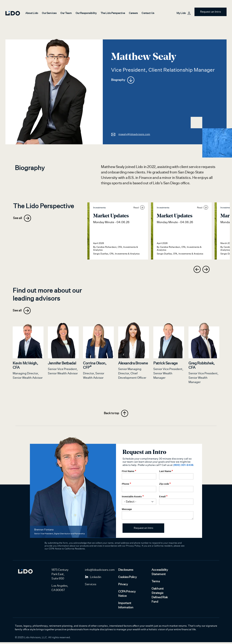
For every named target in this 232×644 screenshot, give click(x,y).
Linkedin (93, 579)
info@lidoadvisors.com (100, 572)
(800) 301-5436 (183, 467)
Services (90, 586)
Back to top (116, 415)
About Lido (32, 13)
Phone (125, 486)
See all (22, 218)
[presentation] (197, 269)
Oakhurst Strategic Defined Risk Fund (160, 597)
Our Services (49, 13)
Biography (123, 80)
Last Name (165, 473)
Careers (133, 13)
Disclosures (126, 572)
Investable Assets (132, 498)
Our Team (66, 13)
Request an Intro (211, 12)
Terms (156, 583)
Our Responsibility (86, 13)
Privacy (123, 586)
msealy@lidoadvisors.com (131, 134)
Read (139, 207)
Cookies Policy (128, 579)
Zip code (164, 486)
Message (127, 511)
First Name (128, 473)
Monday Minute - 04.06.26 (111, 222)
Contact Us (148, 13)
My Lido (183, 13)
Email (162, 498)
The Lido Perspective (113, 13)
